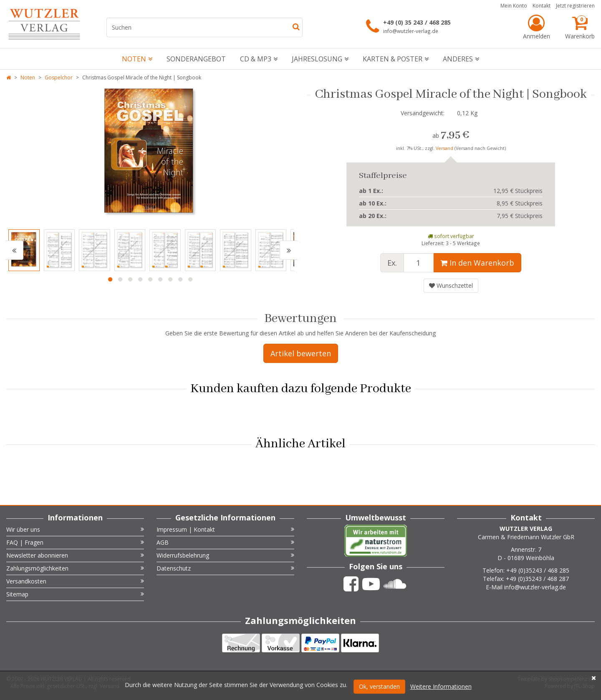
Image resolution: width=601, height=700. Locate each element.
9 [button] (190, 279)
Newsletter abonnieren (75, 555)
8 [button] (180, 279)
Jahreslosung (320, 59)
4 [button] (140, 279)
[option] (150, 154)
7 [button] (170, 279)
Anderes (461, 59)
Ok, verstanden (379, 686)
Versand (445, 148)
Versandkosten (75, 581)
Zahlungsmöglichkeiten (75, 568)
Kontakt (542, 6)
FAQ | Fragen (75, 542)
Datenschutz (225, 568)
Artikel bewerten (301, 353)
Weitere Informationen (441, 686)
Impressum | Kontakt (225, 529)
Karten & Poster (396, 59)
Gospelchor (59, 77)
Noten (137, 59)
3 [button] (130, 279)
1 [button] (110, 279)
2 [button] (120, 279)
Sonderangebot (196, 59)
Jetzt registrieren (575, 6)
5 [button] (150, 279)
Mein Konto (514, 6)
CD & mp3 (259, 59)
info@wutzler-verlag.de (411, 31)
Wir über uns (75, 529)
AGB (225, 542)
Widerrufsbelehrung (225, 555)
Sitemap (75, 594)
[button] (14, 250)
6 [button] (160, 279)
